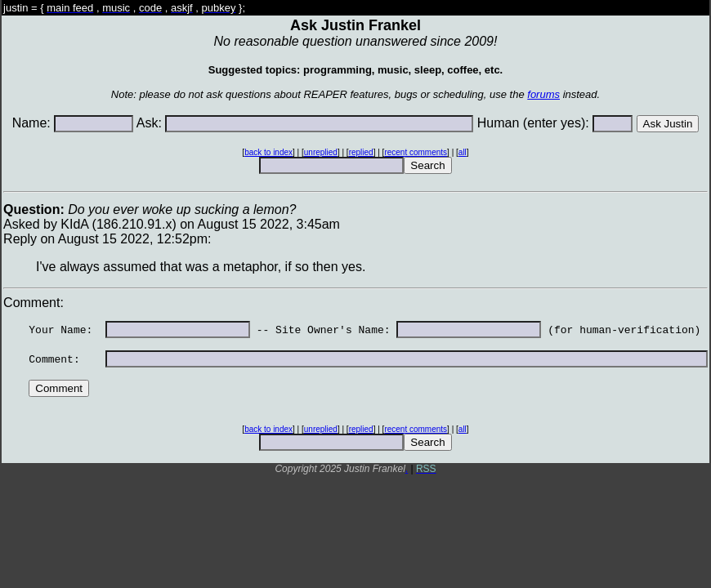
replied (361, 152)
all (463, 152)
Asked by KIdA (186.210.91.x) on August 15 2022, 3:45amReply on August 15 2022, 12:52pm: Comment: (355, 336)
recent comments (416, 152)
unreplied (321, 152)
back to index (268, 152)
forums (543, 94)
